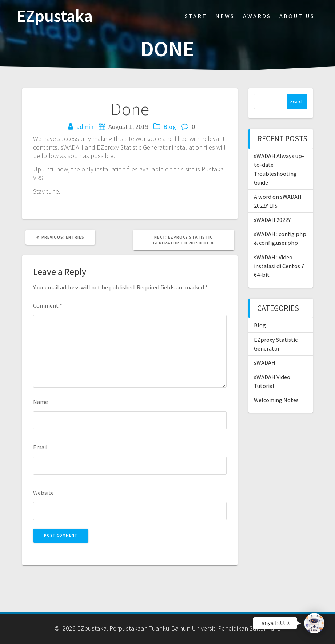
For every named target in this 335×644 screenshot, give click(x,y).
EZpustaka (55, 16)
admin (85, 127)
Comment (48, 305)
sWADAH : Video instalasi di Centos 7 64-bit (279, 266)
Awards (257, 16)
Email (40, 447)
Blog (170, 127)
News (225, 16)
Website (43, 493)
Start (196, 16)
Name (41, 402)
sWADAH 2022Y (272, 220)
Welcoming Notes (276, 400)
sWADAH (265, 362)
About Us (297, 16)
